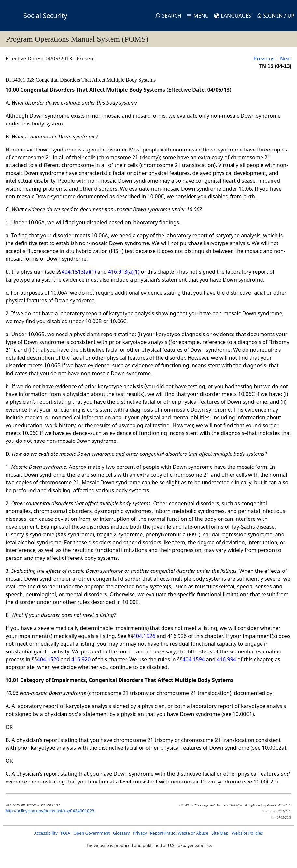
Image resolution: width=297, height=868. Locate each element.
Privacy (140, 833)
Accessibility (46, 833)
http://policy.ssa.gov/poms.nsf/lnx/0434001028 (50, 811)
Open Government (92, 833)
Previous (264, 59)
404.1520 (48, 659)
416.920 (81, 659)
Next (286, 59)
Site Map (220, 833)
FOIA (65, 833)
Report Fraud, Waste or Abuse (179, 833)
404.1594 (193, 659)
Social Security (45, 15)
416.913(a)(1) (124, 272)
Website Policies (247, 833)
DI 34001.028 (21, 80)
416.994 (226, 659)
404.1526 (144, 636)
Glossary (121, 833)
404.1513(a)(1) (79, 272)
